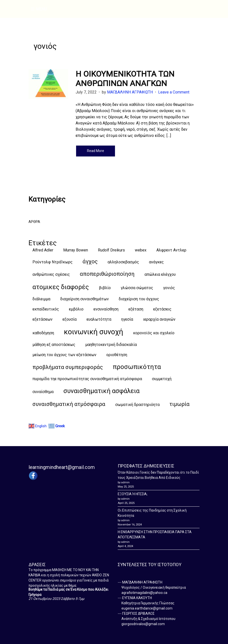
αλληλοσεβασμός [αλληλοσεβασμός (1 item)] (123, 262)
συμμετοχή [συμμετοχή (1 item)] (162, 379)
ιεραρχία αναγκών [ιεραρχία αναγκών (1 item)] (159, 319)
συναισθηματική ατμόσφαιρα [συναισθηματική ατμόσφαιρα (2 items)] (69, 404)
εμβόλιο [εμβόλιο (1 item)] (76, 309)
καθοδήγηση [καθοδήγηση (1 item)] (43, 333)
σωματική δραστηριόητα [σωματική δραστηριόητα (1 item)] (137, 405)
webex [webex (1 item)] (141, 250)
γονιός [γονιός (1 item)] (169, 288)
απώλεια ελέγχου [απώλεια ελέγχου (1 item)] (160, 274)
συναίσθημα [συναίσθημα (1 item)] (43, 392)
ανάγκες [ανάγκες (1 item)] (156, 262)
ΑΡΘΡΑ (34, 222)
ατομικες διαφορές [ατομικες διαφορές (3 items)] (61, 287)
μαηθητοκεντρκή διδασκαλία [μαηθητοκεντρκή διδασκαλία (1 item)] (111, 345)
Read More (96, 151)
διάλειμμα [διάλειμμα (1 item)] (41, 299)
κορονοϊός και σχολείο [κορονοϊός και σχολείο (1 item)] (154, 333)
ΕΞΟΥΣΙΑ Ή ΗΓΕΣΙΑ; (133, 494)
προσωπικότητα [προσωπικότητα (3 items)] (137, 367)
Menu (39, 9)
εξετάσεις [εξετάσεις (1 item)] (162, 309)
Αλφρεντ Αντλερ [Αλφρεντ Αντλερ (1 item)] (171, 250)
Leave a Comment (174, 92)
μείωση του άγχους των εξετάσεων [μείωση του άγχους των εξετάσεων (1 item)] (64, 355)
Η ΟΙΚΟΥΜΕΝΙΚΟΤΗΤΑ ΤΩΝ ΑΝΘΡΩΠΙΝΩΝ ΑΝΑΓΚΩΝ (125, 79)
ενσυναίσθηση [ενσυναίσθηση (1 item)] (106, 309)
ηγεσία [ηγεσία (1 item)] (127, 319)
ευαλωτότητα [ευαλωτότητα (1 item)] (99, 319)
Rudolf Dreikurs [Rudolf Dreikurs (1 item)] (111, 250)
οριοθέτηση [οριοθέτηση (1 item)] (117, 355)
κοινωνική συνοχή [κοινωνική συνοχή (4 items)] (94, 332)
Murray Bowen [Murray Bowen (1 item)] (76, 250)
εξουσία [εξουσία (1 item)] (70, 319)
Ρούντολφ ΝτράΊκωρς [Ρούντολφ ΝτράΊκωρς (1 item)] (53, 262)
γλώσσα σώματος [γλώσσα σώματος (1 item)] (137, 288)
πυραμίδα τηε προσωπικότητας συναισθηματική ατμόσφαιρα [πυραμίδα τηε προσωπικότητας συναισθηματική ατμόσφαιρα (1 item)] (87, 379)
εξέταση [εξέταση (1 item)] (136, 309)
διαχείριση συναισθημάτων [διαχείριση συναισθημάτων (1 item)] (85, 299)
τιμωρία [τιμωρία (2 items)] (180, 404)
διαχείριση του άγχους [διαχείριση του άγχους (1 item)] (139, 299)
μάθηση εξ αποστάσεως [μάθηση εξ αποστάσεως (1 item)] (54, 345)
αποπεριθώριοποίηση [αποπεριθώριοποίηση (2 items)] (107, 274)
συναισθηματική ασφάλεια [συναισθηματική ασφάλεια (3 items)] (101, 391)
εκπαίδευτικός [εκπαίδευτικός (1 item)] (46, 309)
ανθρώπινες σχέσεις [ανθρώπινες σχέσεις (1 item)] (51, 274)
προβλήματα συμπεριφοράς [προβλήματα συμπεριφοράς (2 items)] (68, 367)
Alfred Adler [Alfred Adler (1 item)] (43, 250)
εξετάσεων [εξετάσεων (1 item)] (43, 319)
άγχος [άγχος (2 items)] (90, 261)
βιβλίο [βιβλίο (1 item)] (105, 288)
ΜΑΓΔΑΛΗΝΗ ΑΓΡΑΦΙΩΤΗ (130, 92)
